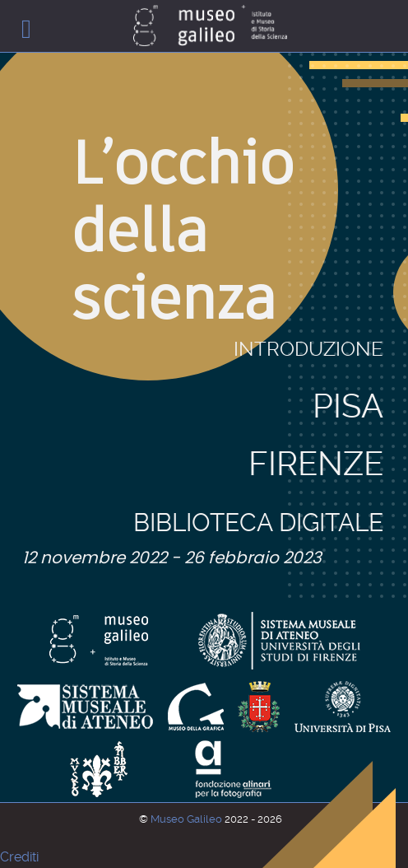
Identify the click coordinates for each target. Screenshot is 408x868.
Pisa (348, 344)
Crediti (19, 857)
